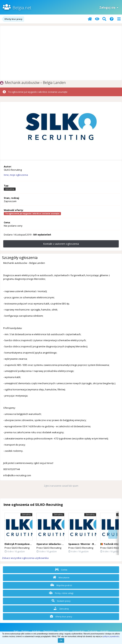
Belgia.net (22, 8)
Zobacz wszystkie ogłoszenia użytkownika (25, 558)
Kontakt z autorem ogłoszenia (61, 244)
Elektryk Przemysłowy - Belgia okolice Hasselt (32, 544)
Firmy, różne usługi (61, 593)
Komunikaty (78, 631)
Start (16, 631)
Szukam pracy (61, 601)
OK (61, 640)
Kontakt (105, 631)
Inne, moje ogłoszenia (16, 175)
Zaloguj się (109, 7)
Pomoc (25, 631)
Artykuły (36, 631)
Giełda (61, 570)
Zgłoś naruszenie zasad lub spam (61, 486)
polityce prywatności (111, 636)
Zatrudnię (61, 609)
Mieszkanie (61, 577)
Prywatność (63, 631)
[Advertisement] (61, 53)
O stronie (93, 631)
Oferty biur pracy (61, 616)
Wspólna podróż (61, 585)
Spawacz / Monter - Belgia (84, 544)
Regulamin (49, 631)
